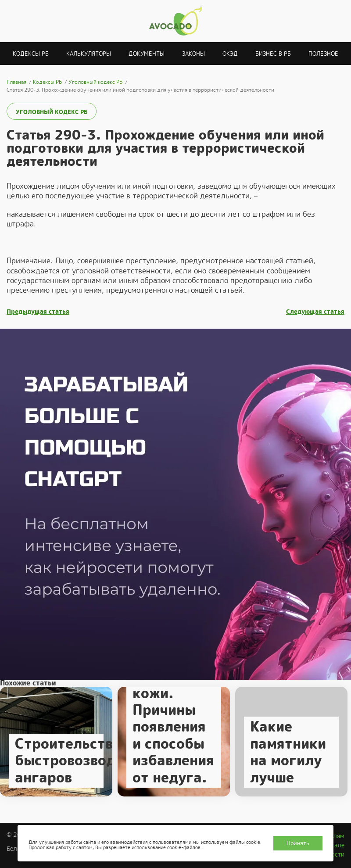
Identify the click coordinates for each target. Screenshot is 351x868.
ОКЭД (230, 54)
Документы (147, 54)
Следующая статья (315, 312)
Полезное (323, 54)
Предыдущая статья (38, 312)
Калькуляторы (89, 54)
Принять (298, 843)
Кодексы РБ (31, 54)
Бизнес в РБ (273, 54)
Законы (193, 54)
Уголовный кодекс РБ (52, 112)
